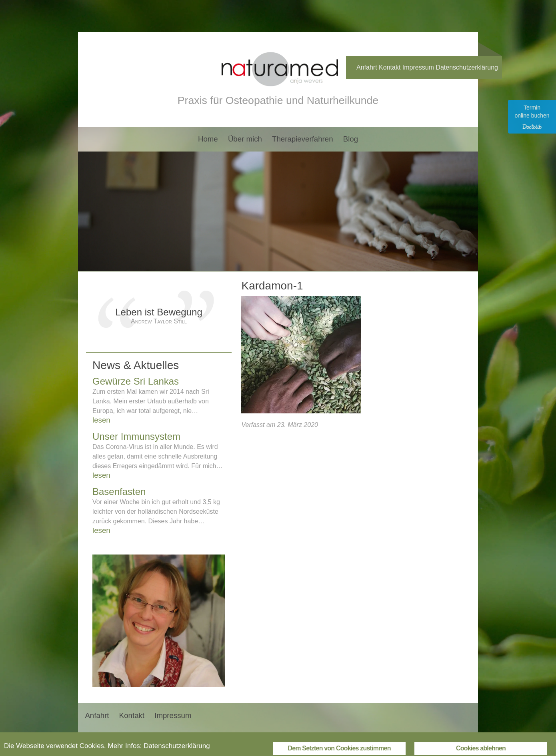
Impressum (418, 67)
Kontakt (390, 67)
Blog (351, 139)
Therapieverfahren (302, 139)
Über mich (245, 139)
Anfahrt (367, 67)
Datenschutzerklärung (467, 67)
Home (208, 139)
